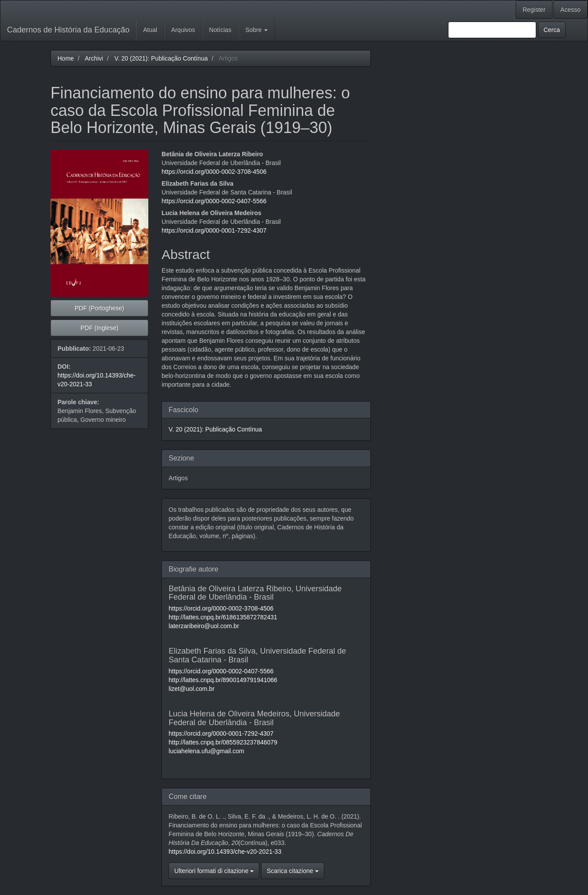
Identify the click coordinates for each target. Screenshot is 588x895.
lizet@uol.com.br (191, 689)
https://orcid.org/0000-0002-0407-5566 (214, 201)
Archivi (94, 58)
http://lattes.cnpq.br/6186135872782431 (223, 617)
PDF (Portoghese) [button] (99, 308)
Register (534, 10)
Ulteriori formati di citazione (214, 871)
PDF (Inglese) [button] (99, 328)
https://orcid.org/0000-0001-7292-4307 (214, 230)
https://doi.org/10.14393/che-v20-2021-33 (225, 852)
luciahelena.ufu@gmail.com (206, 751)
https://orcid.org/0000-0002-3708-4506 (214, 172)
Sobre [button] (256, 30)
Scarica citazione (293, 871)
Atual (150, 30)
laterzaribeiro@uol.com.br (204, 626)
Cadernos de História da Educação (68, 30)
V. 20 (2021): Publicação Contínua (161, 58)
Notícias (220, 30)
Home (66, 58)
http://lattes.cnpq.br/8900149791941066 (223, 680)
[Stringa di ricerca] (492, 30)
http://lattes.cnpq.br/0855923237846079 (223, 742)
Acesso (570, 10)
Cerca (552, 30)
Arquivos (183, 30)
